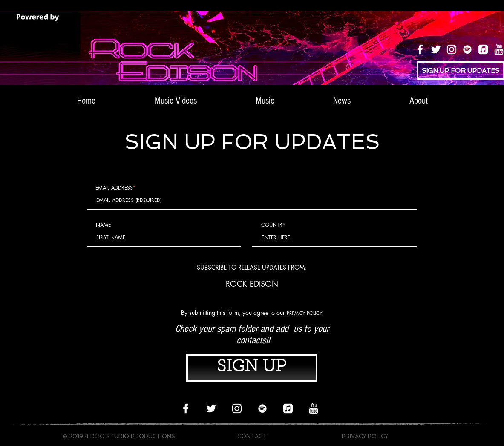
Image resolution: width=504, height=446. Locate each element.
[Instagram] (452, 49)
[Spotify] (467, 49)
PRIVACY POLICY (305, 313)
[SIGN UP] (252, 368)
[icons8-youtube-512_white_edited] (314, 409)
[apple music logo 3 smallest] (483, 49)
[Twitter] (436, 49)
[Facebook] (420, 49)
